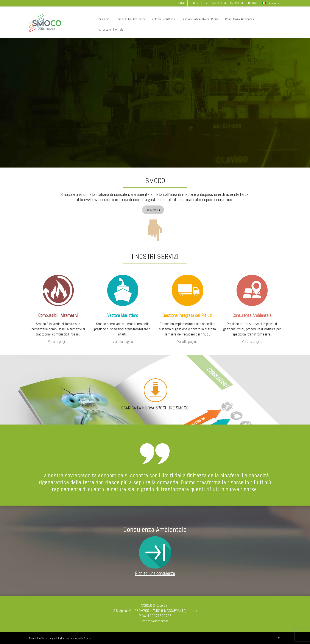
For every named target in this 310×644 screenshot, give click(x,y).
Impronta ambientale (110, 29)
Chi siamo (103, 19)
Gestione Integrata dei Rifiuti (200, 19)
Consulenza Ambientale (240, 19)
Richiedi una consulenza (155, 573)
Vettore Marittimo (163, 19)
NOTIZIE (253, 3)
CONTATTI (196, 3)
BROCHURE (237, 3)
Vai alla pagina (58, 341)
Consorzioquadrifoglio (53, 638)
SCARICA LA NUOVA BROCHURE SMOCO (155, 408)
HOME (182, 3)
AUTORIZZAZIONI (216, 3)
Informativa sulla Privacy (78, 638)
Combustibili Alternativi (131, 19)
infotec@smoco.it (155, 621)
